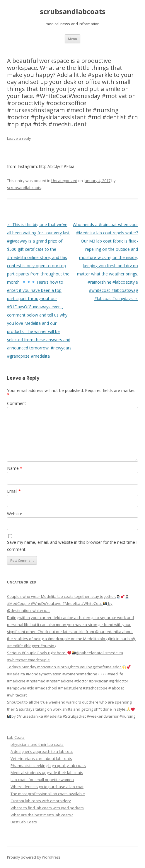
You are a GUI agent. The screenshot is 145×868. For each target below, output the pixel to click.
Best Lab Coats (24, 822)
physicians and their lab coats (37, 744)
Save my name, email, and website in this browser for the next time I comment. (72, 546)
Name (15, 468)
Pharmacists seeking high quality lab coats (48, 766)
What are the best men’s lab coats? (42, 815)
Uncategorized (64, 181)
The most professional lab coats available (48, 794)
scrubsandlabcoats (73, 12)
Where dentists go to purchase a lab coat (47, 787)
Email (14, 491)
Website (15, 514)
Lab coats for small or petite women (42, 780)
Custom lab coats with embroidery (41, 801)
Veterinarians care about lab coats (41, 758)
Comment (17, 403)
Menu (72, 39)
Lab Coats (16, 737)
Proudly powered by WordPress (34, 857)
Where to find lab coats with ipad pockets (47, 808)
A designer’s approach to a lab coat (42, 751)
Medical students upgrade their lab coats (47, 773)
